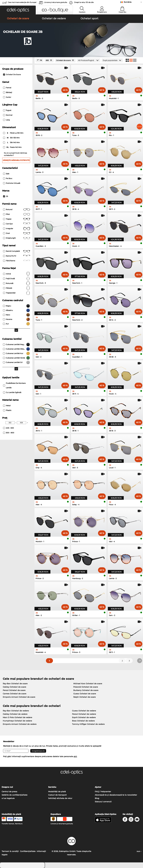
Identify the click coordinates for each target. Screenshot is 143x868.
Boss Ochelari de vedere (83, 721)
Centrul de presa (9, 791)
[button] (18, 10)
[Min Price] (10, 423)
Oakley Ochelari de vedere (15, 714)
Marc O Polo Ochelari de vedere (17, 717)
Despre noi (7, 787)
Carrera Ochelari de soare (15, 694)
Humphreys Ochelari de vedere (17, 721)
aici (75, 756)
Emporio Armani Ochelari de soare (19, 697)
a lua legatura (8, 798)
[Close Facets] (16, 60)
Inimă (17, 274)
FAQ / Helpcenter (103, 791)
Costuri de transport (57, 795)
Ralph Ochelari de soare (84, 697)
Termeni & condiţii (10, 851)
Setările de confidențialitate (15, 795)
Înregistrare (102, 12)
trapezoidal (17, 293)
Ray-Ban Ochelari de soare (15, 684)
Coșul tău (122, 12)
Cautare (82, 12)
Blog (97, 798)
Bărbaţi (8, 92)
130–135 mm (12, 138)
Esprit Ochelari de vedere (84, 717)
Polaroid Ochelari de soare (86, 687)
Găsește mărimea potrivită (16, 160)
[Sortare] (112, 60)
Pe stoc (8, 178)
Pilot (17, 214)
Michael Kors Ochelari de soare (88, 684)
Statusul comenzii (103, 802)
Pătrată (17, 288)
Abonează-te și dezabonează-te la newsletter (116, 795)
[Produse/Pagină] (89, 60)
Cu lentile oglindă (12, 392)
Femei (7, 88)
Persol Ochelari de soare (14, 690)
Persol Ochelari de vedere (84, 714)
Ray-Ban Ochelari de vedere (16, 711)
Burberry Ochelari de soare (86, 690)
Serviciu (52, 787)
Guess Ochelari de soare (85, 694)
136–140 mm (12, 143)
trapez (17, 219)
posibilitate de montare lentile (14, 385)
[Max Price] (22, 423)
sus (139, 851)
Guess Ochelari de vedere (84, 711)
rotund (17, 210)
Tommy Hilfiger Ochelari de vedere (88, 724)
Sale (6, 174)
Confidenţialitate (28, 851)
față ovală (17, 279)
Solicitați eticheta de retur (60, 798)
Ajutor (98, 787)
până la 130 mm (13, 133)
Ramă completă (17, 251)
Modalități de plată (57, 791)
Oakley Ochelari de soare (14, 687)
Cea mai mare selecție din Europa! (22, 2)
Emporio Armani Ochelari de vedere (20, 724)
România (128, 2)
